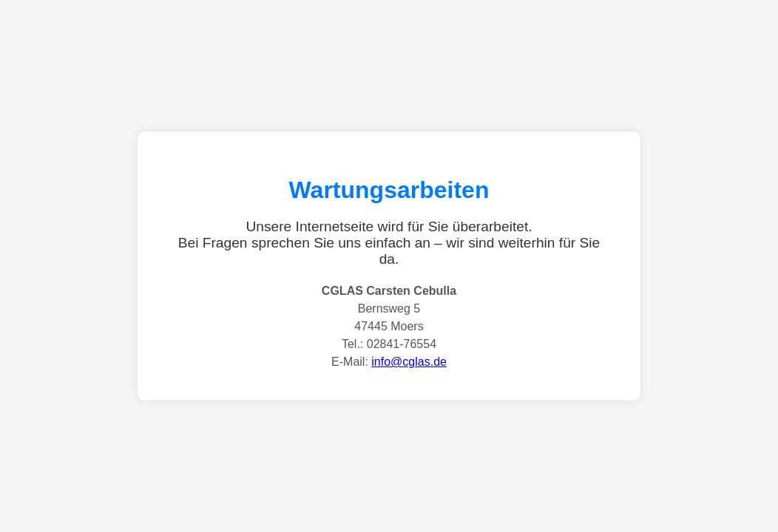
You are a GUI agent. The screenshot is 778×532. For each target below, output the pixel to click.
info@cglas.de (409, 362)
